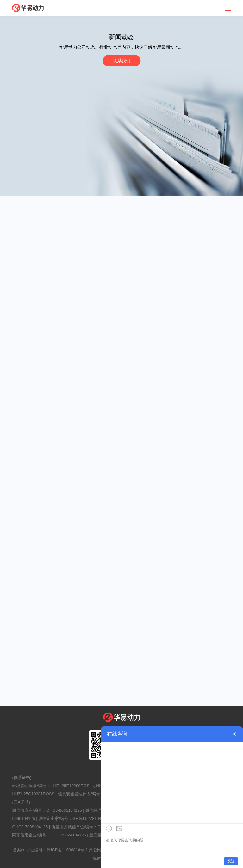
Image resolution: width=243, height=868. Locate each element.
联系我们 (121, 61)
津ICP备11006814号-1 (67, 850)
